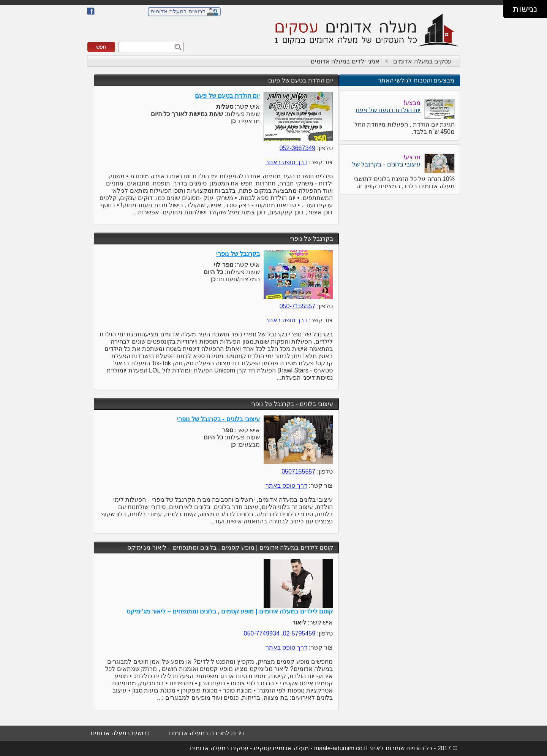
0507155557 (298, 472)
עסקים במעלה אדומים (422, 61)
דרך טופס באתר (286, 162)
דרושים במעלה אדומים (178, 11)
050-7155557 (297, 306)
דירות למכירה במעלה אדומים (207, 733)
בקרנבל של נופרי (311, 239)
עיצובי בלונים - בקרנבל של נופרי (292, 404)
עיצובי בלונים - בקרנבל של (386, 164)
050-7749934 (261, 633)
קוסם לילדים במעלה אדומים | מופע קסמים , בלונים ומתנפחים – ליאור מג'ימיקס (230, 548)
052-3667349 (297, 148)
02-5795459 (299, 633)
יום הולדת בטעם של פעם (301, 80)
